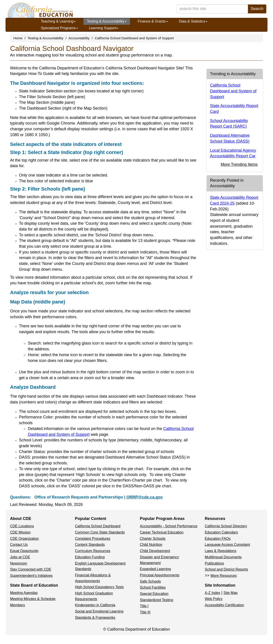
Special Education (154, 594)
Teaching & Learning (58, 21)
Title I (144, 606)
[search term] (212, 9)
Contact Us (19, 545)
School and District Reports (226, 569)
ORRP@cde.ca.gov (145, 497)
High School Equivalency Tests (99, 587)
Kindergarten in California (95, 605)
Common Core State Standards (100, 532)
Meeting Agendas (24, 593)
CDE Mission (20, 532)
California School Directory (226, 526)
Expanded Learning (155, 569)
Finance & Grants (153, 21)
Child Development (155, 551)
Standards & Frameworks (95, 618)
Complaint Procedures (93, 539)
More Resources (224, 576)
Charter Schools (153, 539)
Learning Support (104, 28)
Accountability (79, 38)
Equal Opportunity (24, 551)
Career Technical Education (162, 532)
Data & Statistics (193, 21)
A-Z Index (212, 593)
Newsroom (19, 563)
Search (257, 9)
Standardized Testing (157, 600)
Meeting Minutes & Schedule (33, 599)
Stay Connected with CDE (31, 569)
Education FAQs (218, 539)
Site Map (230, 593)
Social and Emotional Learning (99, 611)
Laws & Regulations (220, 551)
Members (18, 605)
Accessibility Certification (224, 605)
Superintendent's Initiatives (31, 576)
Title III (145, 612)
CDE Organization (24, 539)
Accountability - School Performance (169, 526)
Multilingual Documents (223, 557)
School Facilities (153, 587)
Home (18, 38)
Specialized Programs (59, 28)
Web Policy (214, 599)
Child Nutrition (151, 545)
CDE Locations (22, 526)
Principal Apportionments (160, 575)
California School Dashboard (98, 526)
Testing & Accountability (107, 21)
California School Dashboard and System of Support (134, 38)
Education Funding (90, 557)
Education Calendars (221, 532)
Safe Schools (150, 581)
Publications (214, 563)
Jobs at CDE (20, 557)
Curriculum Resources (93, 551)
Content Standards (90, 545)
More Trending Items (239, 164)
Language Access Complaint (227, 545)
